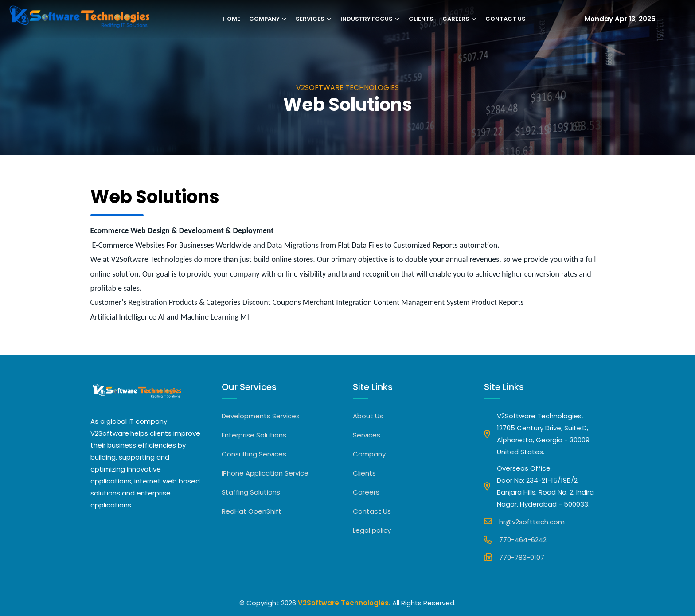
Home (231, 19)
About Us (368, 416)
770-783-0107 (514, 557)
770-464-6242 (515, 540)
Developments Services (261, 416)
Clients (421, 19)
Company (264, 19)
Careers (456, 19)
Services (310, 19)
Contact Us (506, 19)
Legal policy (372, 531)
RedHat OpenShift (252, 512)
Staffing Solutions (251, 493)
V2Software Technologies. (344, 603)
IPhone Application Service (265, 474)
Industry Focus (367, 19)
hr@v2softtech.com (524, 522)
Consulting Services (254, 454)
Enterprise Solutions (254, 435)
